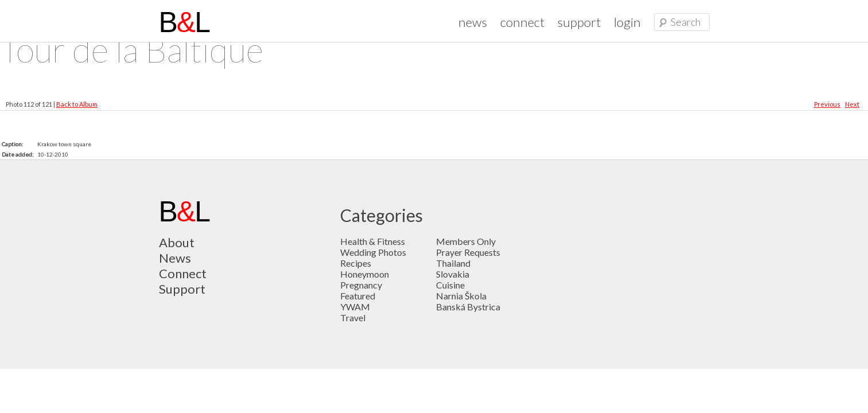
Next (852, 104)
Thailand (453, 263)
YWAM (355, 307)
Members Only (466, 241)
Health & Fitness (373, 241)
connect (522, 22)
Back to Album (77, 104)
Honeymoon (365, 274)
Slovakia (453, 274)
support (579, 22)
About (177, 242)
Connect (183, 273)
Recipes (356, 263)
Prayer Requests (468, 252)
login (627, 22)
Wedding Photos (373, 252)
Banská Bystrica (468, 307)
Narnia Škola (461, 296)
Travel (353, 317)
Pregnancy (361, 285)
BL (184, 22)
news (473, 22)
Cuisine (450, 285)
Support (182, 289)
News (175, 258)
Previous (827, 104)
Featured (358, 296)
